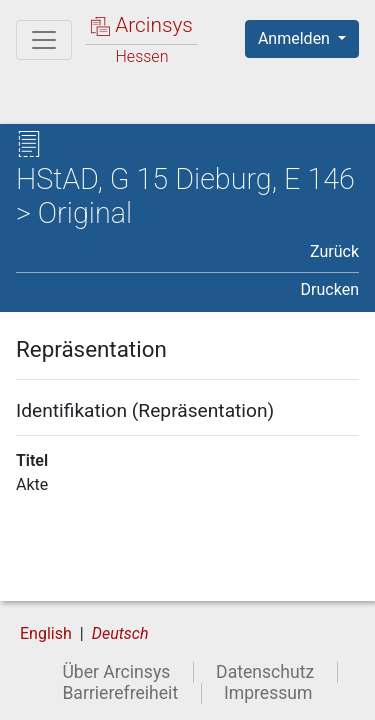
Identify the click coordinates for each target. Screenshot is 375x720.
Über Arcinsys (116, 672)
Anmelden (296, 38)
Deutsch (120, 633)
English (46, 633)
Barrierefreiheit (120, 693)
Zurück (334, 251)
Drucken (330, 289)
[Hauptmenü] (44, 40)
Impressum (268, 693)
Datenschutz (265, 672)
